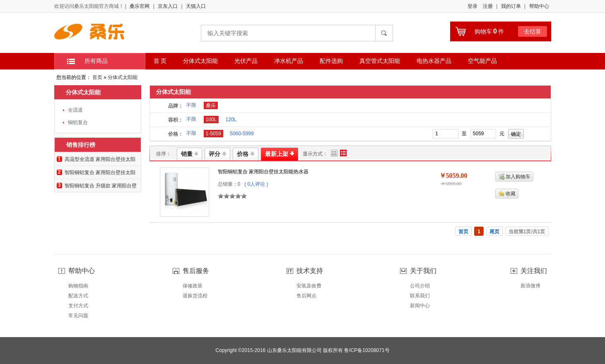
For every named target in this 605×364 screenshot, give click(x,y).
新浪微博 (530, 286)
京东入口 (168, 6)
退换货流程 (195, 296)
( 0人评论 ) (256, 184)
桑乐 (211, 105)
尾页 (494, 232)
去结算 (533, 31)
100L (211, 120)
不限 (191, 105)
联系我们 (420, 296)
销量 (190, 154)
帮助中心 (539, 6)
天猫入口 (196, 6)
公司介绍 (420, 286)
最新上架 (280, 154)
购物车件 (489, 31)
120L (231, 120)
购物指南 (78, 286)
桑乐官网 (140, 6)
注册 (488, 6)
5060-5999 (242, 134)
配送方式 (78, 296)
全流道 (75, 110)
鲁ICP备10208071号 (367, 350)
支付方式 (78, 306)
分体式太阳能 (123, 77)
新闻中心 (420, 306)
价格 (246, 154)
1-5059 (213, 134)
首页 (97, 77)
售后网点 (306, 296)
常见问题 (78, 316)
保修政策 (193, 286)
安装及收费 (309, 286)
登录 (472, 6)
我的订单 (511, 6)
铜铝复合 (78, 122)
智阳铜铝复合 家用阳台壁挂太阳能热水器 (263, 172)
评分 (217, 154)
